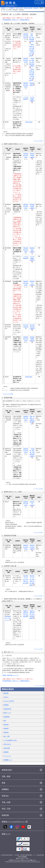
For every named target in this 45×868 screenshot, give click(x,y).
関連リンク (6, 834)
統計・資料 (7, 736)
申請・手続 (6, 809)
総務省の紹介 (7, 770)
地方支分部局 (19, 8)
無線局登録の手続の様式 (26, 36)
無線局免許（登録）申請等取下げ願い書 (26, 580)
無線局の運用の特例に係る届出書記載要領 (32, 615)
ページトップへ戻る (38, 141)
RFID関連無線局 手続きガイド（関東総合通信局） (16, 20)
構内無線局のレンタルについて (8, 618)
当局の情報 (7, 748)
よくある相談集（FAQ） (10, 740)
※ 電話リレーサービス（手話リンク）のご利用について (22, 860)
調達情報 (6, 752)
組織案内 (12, 8)
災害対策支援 (7, 709)
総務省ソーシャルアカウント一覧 (15, 822)
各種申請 (6, 732)
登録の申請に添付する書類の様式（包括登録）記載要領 (32, 75)
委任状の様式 (29, 122)
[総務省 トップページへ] (9, 4)
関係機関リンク (8, 760)
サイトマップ (7, 756)
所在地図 (24, 857)
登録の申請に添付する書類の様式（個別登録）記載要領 (32, 50)
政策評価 (5, 815)
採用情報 (6, 705)
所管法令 (5, 796)
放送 (5, 721)
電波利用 (36, 8)
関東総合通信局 (28, 8)
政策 (4, 783)
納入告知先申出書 (26, 327)
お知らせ (6, 697)
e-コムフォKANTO (9, 701)
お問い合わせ (7, 744)
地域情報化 (7, 717)
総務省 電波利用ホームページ (11, 675)
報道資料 (6, 693)
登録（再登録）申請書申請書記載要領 (32, 420)
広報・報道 (6, 776)
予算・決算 (6, 802)
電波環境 (6, 728)
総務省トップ (5, 8)
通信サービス (7, 713)
